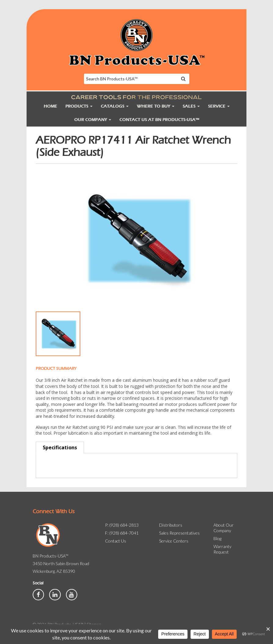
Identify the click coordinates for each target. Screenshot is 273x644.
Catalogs (115, 106)
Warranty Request (222, 549)
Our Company (93, 120)
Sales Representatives (179, 533)
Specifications (60, 447)
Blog (217, 538)
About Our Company (224, 528)
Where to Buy (156, 106)
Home (50, 106)
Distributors (171, 525)
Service (219, 106)
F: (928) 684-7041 (122, 533)
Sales (191, 106)
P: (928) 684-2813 (122, 525)
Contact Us (116, 541)
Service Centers (174, 541)
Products (79, 106)
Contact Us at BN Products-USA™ (159, 120)
